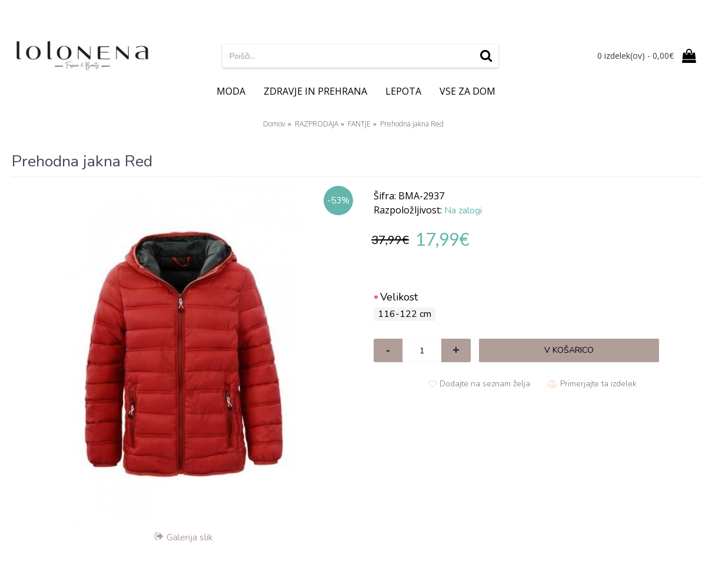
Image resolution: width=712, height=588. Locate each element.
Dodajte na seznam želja (485, 384)
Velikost (399, 297)
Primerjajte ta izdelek (598, 384)
